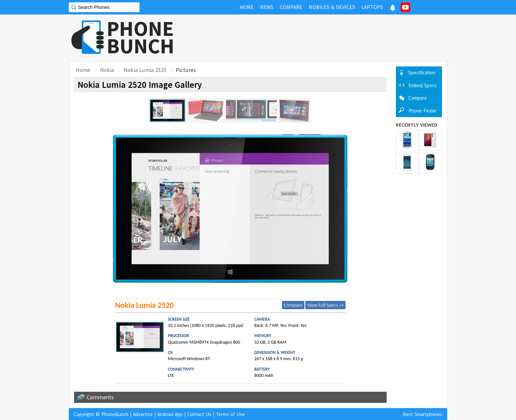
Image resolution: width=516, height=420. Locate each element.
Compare (293, 305)
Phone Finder (423, 111)
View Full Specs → (325, 305)
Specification (422, 73)
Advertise (143, 414)
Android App (170, 414)
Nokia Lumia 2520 (145, 70)
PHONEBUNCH (141, 37)
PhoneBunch (115, 414)
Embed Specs (423, 85)
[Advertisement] (327, 38)
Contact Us (199, 414)
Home (83, 70)
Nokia (107, 70)
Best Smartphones (423, 414)
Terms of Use (230, 414)
